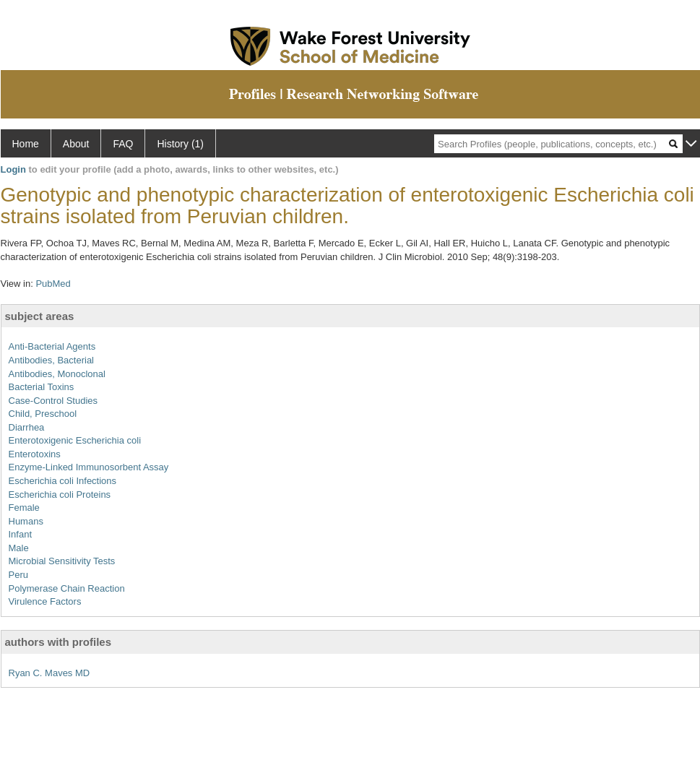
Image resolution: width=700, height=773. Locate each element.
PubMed (53, 284)
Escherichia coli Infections (63, 481)
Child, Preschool (43, 414)
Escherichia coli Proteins (60, 495)
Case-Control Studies (53, 401)
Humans (26, 521)
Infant (21, 534)
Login (13, 169)
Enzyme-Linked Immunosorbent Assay (89, 467)
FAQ (123, 144)
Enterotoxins (35, 454)
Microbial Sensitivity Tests (62, 561)
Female (24, 508)
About (76, 144)
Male (19, 548)
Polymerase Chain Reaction (67, 588)
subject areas (40, 316)
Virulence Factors (45, 601)
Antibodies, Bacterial (52, 360)
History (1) (180, 144)
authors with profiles (59, 642)
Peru (18, 575)
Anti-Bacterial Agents (52, 346)
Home (26, 144)
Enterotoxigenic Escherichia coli (75, 440)
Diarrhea (27, 427)
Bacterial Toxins (42, 387)
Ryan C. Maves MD (49, 673)
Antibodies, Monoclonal (57, 374)
